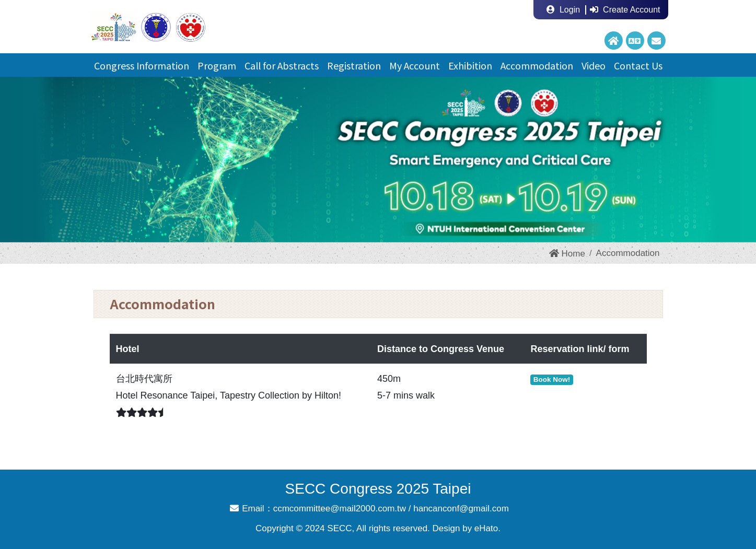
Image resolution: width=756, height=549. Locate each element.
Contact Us (638, 65)
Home (567, 254)
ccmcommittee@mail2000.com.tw (340, 509)
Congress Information (142, 65)
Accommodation (537, 65)
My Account (415, 65)
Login (563, 10)
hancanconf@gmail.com (461, 509)
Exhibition (470, 65)
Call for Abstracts (282, 65)
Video (594, 65)
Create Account (625, 10)
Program (217, 65)
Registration (354, 65)
